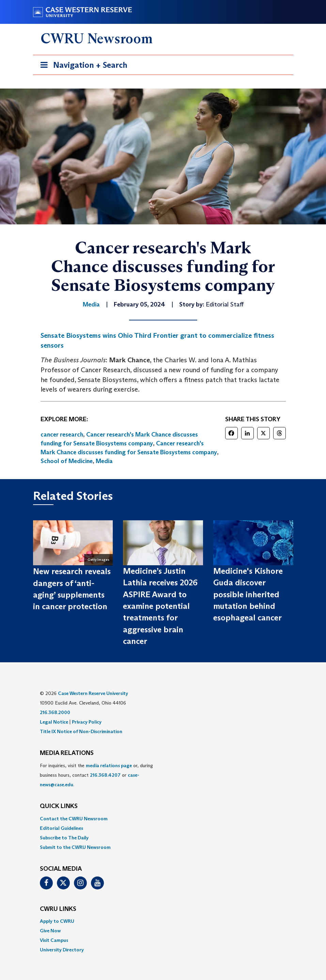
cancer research (62, 434)
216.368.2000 (55, 712)
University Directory (62, 950)
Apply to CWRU (57, 921)
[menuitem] (163, 819)
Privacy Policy (87, 722)
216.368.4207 (105, 775)
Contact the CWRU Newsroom (74, 819)
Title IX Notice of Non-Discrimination (81, 731)
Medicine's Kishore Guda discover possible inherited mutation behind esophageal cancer (248, 594)
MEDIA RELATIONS (67, 753)
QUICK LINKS (59, 806)
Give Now (50, 931)
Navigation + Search (82, 66)
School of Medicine (67, 461)
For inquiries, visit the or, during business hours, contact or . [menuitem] (96, 775)
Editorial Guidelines (61, 828)
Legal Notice (54, 722)
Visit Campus (54, 940)
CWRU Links (58, 909)
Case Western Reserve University (93, 693)
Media (104, 461)
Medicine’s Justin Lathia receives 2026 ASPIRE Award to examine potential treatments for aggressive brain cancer (160, 606)
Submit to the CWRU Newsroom (75, 847)
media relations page (109, 765)
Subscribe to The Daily (64, 838)
